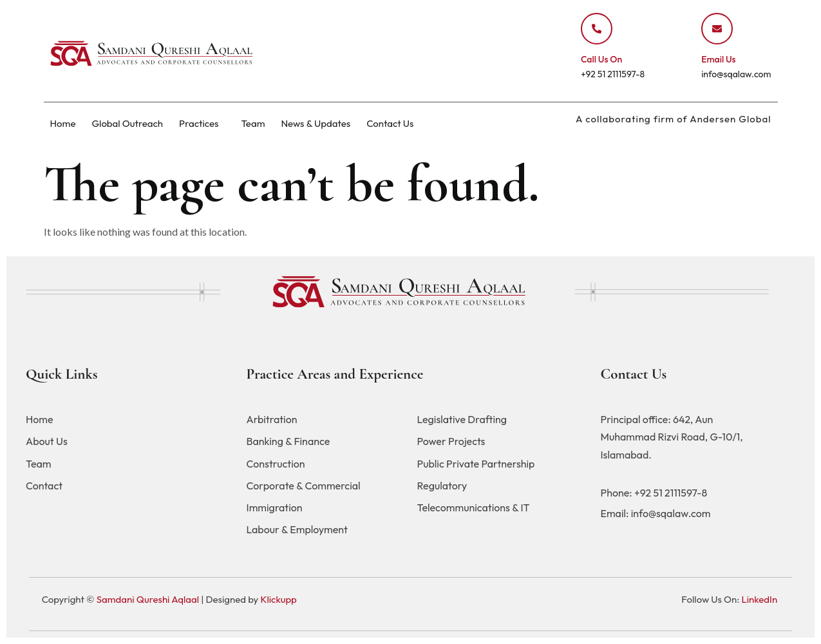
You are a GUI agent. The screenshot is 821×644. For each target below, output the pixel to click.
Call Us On (601, 59)
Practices (199, 123)
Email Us (718, 59)
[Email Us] (717, 29)
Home (63, 123)
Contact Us (390, 123)
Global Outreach (127, 123)
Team (253, 123)
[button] (202, 123)
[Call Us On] (597, 29)
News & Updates (316, 123)
